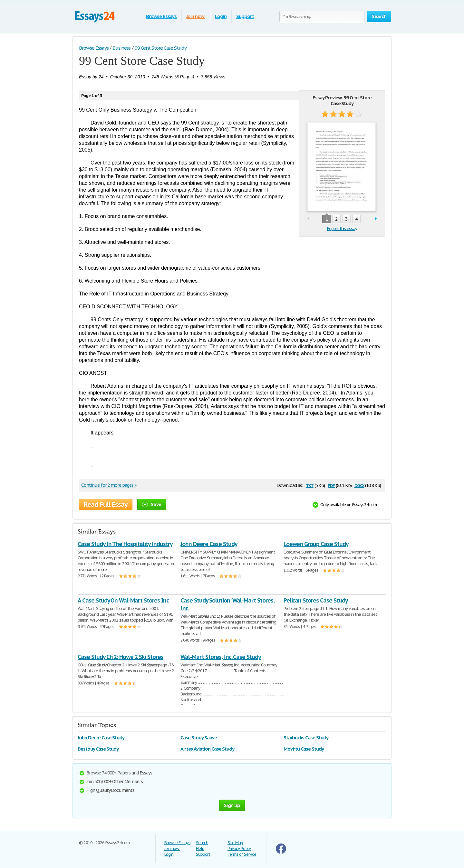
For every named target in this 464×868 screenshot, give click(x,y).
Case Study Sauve (198, 738)
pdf (331, 485)
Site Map (235, 843)
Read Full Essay (106, 504)
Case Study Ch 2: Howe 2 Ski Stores (121, 657)
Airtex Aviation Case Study (207, 749)
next (376, 219)
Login (221, 16)
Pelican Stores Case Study (316, 600)
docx (359, 485)
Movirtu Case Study (304, 749)
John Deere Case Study (209, 544)
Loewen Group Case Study (316, 544)
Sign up (232, 805)
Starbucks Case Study (306, 738)
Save (152, 504)
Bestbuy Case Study (98, 749)
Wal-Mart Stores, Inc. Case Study (221, 657)
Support (245, 16)
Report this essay (342, 229)
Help (200, 848)
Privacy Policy (239, 848)
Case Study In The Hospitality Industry (125, 544)
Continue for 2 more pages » (109, 485)
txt (310, 485)
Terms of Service (242, 854)
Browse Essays (161, 16)
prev (308, 219)
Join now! (196, 16)
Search (202, 843)
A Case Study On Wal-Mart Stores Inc (123, 600)
